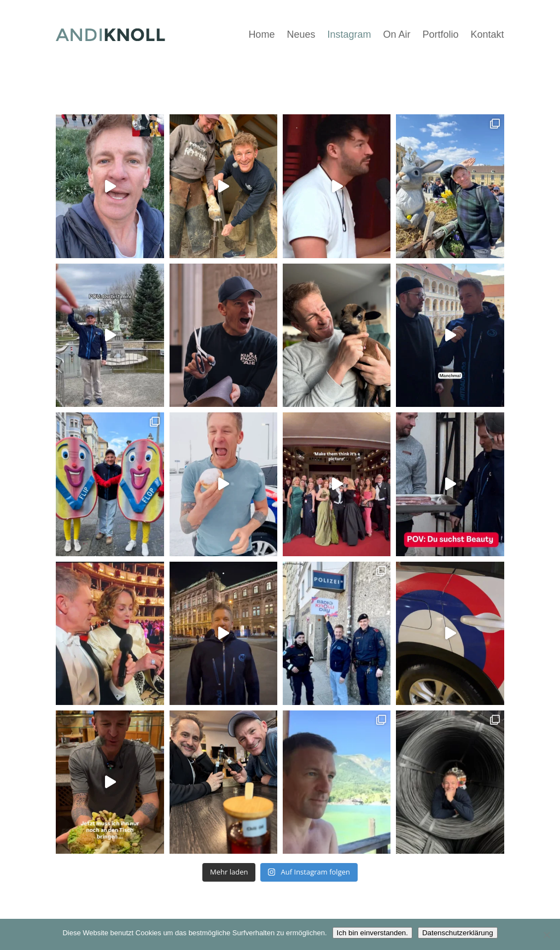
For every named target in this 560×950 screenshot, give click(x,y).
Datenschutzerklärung (458, 933)
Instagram (349, 34)
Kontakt (488, 34)
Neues (301, 34)
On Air (396, 34)
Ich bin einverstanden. (372, 933)
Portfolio (441, 34)
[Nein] (546, 935)
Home (261, 34)
